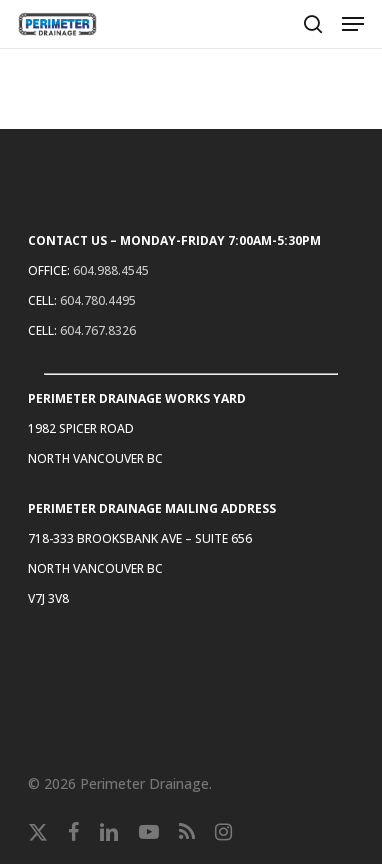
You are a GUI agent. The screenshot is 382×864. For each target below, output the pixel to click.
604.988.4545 (111, 270)
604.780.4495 (98, 300)
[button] (353, 24)
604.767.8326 (98, 330)
